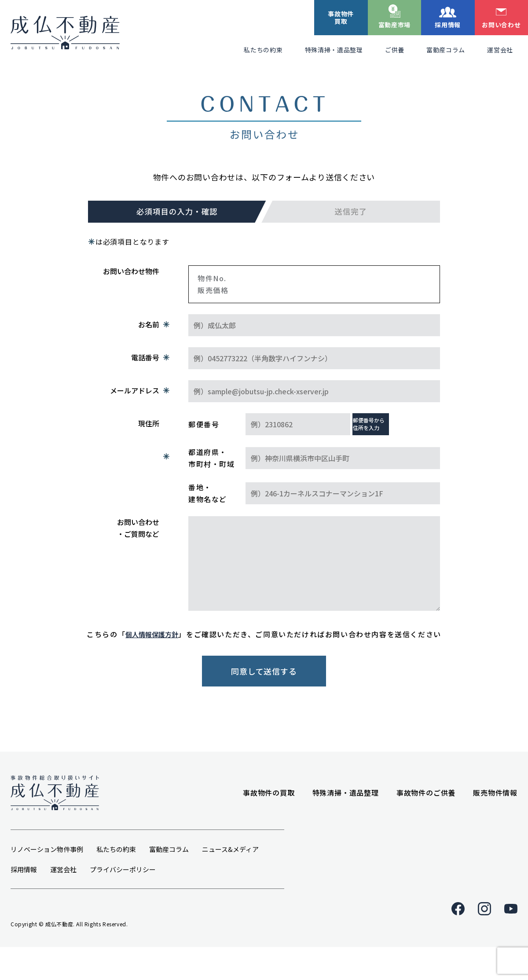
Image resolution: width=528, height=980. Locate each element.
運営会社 (500, 50)
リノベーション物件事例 (47, 879)
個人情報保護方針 (152, 634)
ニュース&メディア (230, 879)
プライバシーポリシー (123, 900)
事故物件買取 (341, 17)
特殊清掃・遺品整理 (334, 50)
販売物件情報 (495, 814)
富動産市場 (395, 25)
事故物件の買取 (269, 814)
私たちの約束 (263, 50)
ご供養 (395, 50)
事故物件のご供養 (426, 814)
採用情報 (448, 25)
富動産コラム (446, 50)
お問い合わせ (501, 25)
